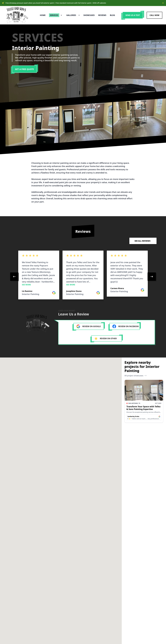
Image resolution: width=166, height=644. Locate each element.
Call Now (154, 15)
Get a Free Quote (24, 69)
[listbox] (83, 277)
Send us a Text (133, 15)
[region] (83, 277)
